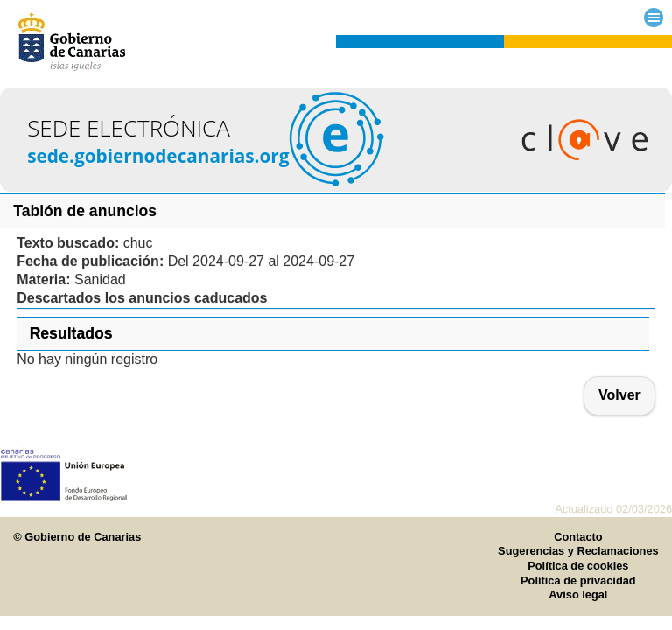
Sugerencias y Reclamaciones (578, 551)
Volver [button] (619, 395)
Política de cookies (578, 566)
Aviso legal (578, 595)
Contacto (578, 537)
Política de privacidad (578, 581)
